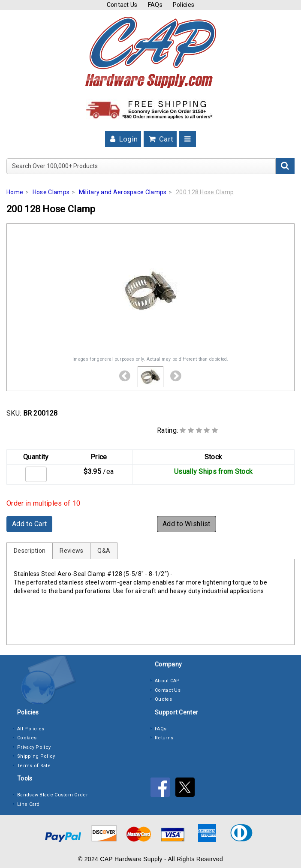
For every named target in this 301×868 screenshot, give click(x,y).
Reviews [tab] (71, 551)
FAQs (155, 5)
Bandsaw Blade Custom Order (53, 795)
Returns (164, 738)
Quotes (163, 699)
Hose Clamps (51, 192)
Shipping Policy (36, 756)
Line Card (29, 804)
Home (15, 192)
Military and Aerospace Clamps (123, 192)
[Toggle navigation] (188, 139)
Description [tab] (30, 551)
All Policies (31, 729)
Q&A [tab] (104, 551)
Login (123, 139)
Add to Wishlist (187, 524)
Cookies (27, 738)
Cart (160, 139)
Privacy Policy (34, 747)
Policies (184, 5)
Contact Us (122, 5)
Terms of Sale (34, 766)
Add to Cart (29, 524)
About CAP (167, 681)
